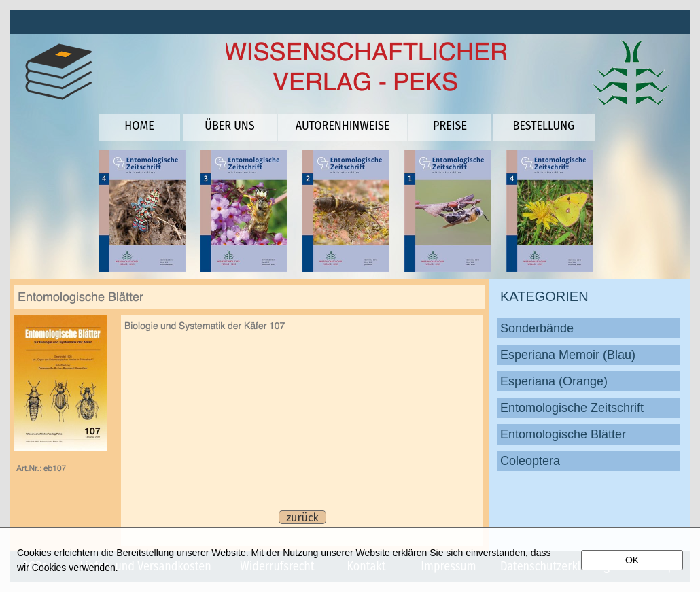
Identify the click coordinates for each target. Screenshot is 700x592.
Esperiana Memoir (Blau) (568, 355)
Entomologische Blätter (563, 434)
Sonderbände (537, 328)
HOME (139, 126)
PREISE (450, 126)
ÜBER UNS (229, 126)
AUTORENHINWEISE (343, 126)
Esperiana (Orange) (554, 381)
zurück (302, 518)
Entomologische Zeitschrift (572, 408)
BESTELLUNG (544, 126)
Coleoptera (530, 461)
